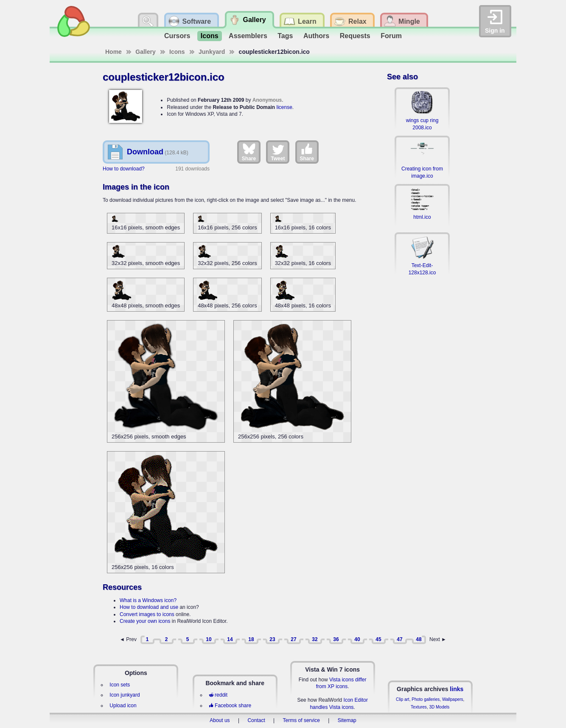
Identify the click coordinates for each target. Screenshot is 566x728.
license (284, 107)
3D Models (439, 707)
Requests (355, 36)
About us (220, 720)
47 (399, 639)
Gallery (145, 52)
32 (315, 639)
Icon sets (120, 685)
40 (357, 639)
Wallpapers (453, 699)
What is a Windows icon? (148, 600)
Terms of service (301, 720)
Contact (256, 720)
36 (336, 639)
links (457, 689)
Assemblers (248, 36)
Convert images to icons (147, 614)
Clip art (403, 699)
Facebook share (230, 706)
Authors (316, 36)
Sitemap (347, 720)
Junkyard (212, 52)
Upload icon (123, 706)
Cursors (177, 36)
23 (272, 639)
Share (249, 152)
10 (209, 639)
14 (230, 639)
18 (251, 639)
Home (113, 52)
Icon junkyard (125, 695)
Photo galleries (426, 699)
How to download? (124, 169)
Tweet (278, 152)
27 (293, 639)
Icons (210, 36)
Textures (419, 707)
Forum (391, 36)
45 (378, 639)
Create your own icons (145, 621)
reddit (218, 695)
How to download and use (149, 607)
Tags (285, 36)
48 (419, 639)
